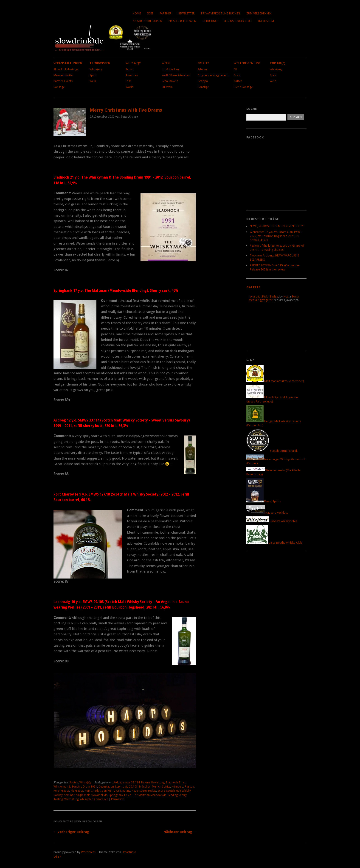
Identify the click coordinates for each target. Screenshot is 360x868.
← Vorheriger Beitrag (71, 832)
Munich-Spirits (161, 787)
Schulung (210, 21)
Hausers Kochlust (267, 513)
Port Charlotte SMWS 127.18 (103, 791)
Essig (237, 75)
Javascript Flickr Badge (263, 296)
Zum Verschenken (259, 13)
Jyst (286, 296)
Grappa (203, 81)
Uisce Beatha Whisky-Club (274, 543)
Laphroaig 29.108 (127, 787)
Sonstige (59, 87)
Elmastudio (129, 852)
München (145, 787)
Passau (189, 787)
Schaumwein (170, 81)
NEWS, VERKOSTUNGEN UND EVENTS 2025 (277, 226)
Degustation (106, 787)
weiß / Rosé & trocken (176, 75)
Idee (150, 13)
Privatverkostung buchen (221, 13)
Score (161, 791)
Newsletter (186, 13)
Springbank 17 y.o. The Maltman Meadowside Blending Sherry (148, 795)
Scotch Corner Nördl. (272, 451)
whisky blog (88, 799)
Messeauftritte (63, 75)
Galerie (253, 287)
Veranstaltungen (68, 63)
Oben (57, 857)
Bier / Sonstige (243, 87)
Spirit (93, 75)
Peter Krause (61, 791)
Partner (165, 13)
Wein (93, 81)
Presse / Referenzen (182, 21)
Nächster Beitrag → (180, 832)
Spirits (204, 63)
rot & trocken (170, 69)
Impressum (266, 21)
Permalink (117, 799)
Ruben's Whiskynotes (272, 521)
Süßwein (167, 87)
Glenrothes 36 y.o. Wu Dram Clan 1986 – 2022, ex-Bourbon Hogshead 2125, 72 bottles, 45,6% (276, 236)
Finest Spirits (264, 501)
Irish (129, 81)
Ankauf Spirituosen (147, 21)
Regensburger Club (238, 21)
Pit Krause (77, 791)
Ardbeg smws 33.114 (127, 783)
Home (137, 13)
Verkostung (72, 799)
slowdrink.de (99, 795)
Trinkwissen (100, 63)
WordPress (88, 852)
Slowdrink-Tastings (66, 69)
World (130, 87)
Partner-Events (63, 81)
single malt (83, 795)
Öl (235, 69)
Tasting (58, 799)
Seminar (69, 795)
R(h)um (202, 69)
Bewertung (158, 783)
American (132, 75)
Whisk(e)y (96, 69)
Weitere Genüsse (247, 63)
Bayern (146, 783)
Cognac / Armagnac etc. (213, 75)
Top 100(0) (277, 63)
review (152, 791)
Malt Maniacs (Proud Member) (275, 381)
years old (102, 799)
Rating (126, 791)
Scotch (130, 69)
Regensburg (139, 791)
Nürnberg (177, 787)
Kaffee (238, 81)
